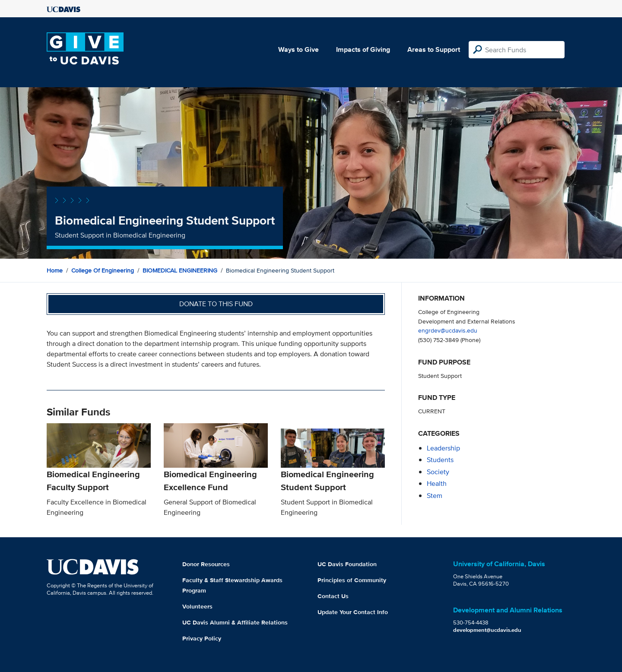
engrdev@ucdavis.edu (448, 330)
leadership (443, 448)
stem (435, 496)
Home (55, 270)
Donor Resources (206, 564)
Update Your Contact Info (353, 612)
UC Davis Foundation (347, 564)
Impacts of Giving (363, 49)
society (438, 472)
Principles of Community (352, 580)
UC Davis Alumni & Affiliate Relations (235, 622)
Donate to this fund (216, 304)
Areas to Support (434, 49)
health (437, 483)
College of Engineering (103, 270)
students (440, 460)
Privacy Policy (202, 638)
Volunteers (197, 606)
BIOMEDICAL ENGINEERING (180, 270)
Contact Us (333, 596)
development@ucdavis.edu (487, 630)
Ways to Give (298, 49)
